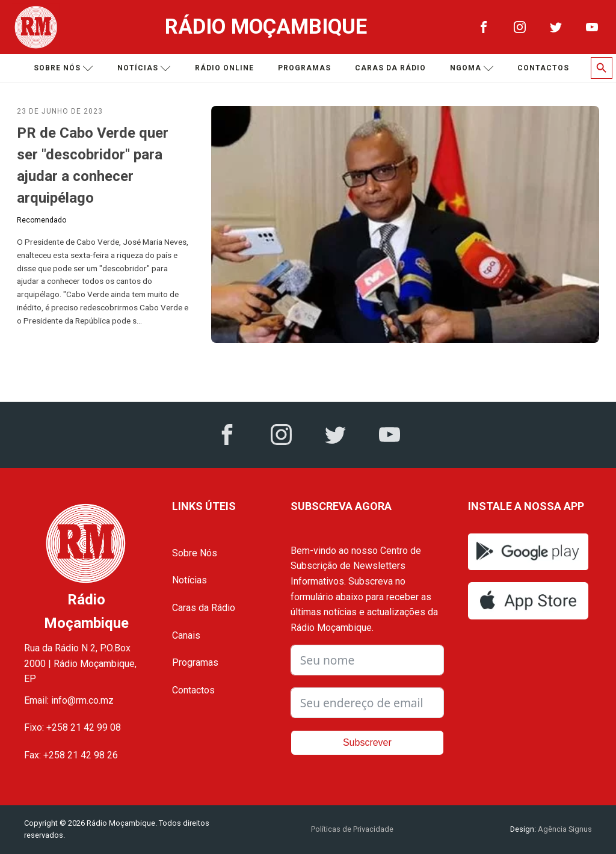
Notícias (144, 68)
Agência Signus (564, 829)
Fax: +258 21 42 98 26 (71, 755)
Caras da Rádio (390, 68)
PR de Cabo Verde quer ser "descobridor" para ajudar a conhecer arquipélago (93, 165)
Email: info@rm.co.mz (69, 700)
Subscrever (367, 742)
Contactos (543, 68)
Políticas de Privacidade (352, 829)
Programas (304, 68)
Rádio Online (224, 68)
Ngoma (472, 68)
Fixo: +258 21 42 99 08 (72, 727)
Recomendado (42, 220)
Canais (186, 635)
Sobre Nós (195, 553)
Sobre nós (63, 68)
